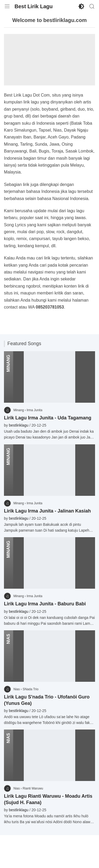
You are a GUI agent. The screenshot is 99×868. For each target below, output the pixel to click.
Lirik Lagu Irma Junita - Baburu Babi (45, 604)
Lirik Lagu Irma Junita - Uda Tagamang (48, 418)
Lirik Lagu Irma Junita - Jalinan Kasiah (47, 511)
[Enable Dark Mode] (81, 6)
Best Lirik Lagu (34, 6)
